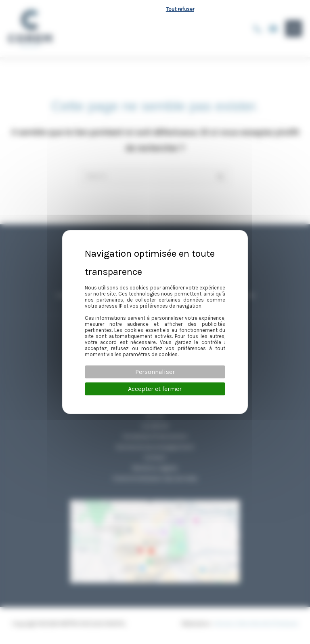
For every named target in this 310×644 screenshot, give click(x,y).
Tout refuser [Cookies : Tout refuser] (180, 9)
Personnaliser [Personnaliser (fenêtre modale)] (155, 372)
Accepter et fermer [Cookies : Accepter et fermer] (155, 389)
